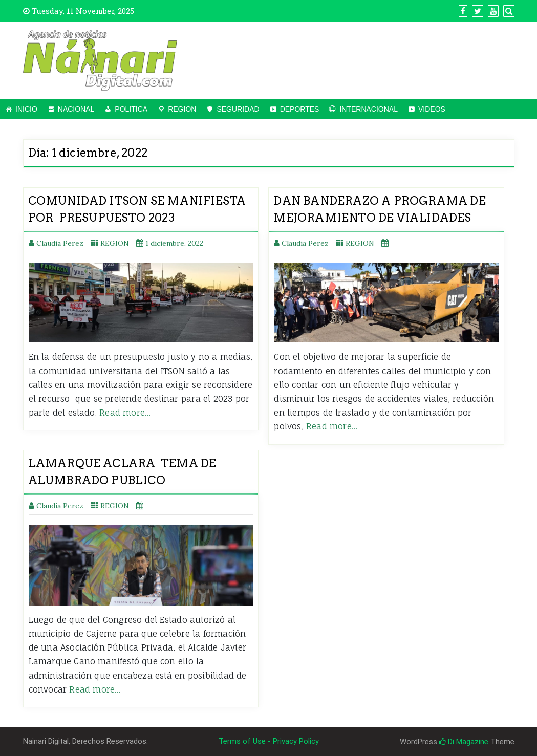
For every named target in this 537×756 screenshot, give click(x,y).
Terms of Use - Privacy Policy (269, 741)
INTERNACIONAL (369, 109)
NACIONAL (76, 109)
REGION (182, 109)
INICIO (26, 109)
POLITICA (131, 109)
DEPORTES (300, 109)
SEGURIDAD (238, 109)
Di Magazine (464, 742)
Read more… (125, 413)
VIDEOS (432, 109)
